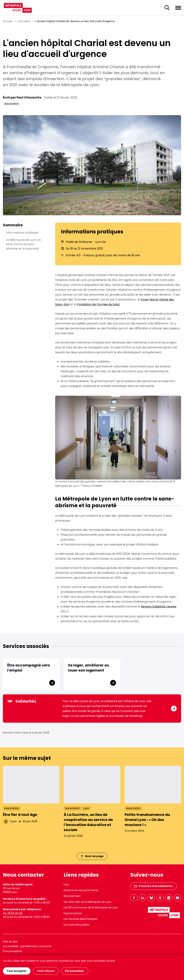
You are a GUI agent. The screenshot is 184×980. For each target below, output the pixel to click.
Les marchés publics (77, 925)
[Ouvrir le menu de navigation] (178, 8)
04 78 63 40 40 (13, 913)
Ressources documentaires (81, 890)
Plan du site (10, 942)
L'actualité (24, 21)
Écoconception (13, 951)
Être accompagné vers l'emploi (29, 668)
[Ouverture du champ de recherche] (167, 8)
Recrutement (72, 896)
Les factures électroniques (81, 919)
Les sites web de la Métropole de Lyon (87, 902)
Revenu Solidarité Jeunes (159, 607)
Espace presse (73, 913)
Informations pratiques (22, 233)
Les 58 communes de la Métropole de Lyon (91, 907)
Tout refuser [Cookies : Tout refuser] (46, 971)
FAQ (66, 885)
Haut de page (92, 856)
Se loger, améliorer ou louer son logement (89, 668)
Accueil (8, 21)
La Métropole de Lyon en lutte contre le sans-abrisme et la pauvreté (23, 244)
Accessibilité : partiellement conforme (27, 946)
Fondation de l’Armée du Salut (98, 304)
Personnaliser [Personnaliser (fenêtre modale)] (75, 971)
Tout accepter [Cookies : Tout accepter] (17, 971)
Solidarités (22, 701)
